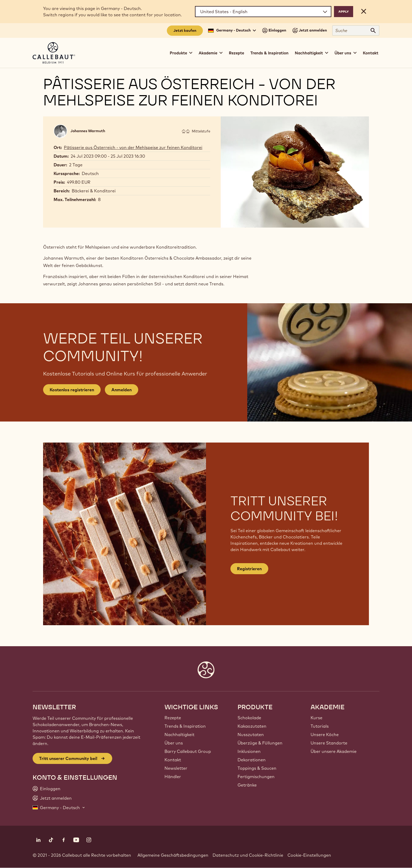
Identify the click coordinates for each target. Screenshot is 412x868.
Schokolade (249, 718)
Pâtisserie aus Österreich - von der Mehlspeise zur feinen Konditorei (133, 147)
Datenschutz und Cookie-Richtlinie (248, 855)
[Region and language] (263, 12)
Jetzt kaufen (185, 30)
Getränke (247, 785)
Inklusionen (249, 751)
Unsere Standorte (329, 743)
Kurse (316, 718)
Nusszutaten (251, 735)
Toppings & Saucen (257, 768)
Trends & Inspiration (269, 53)
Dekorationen (252, 760)
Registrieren (249, 569)
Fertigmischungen (256, 777)
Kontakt (371, 53)
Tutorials (320, 726)
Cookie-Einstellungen (309, 855)
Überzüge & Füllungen (260, 743)
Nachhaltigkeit (179, 735)
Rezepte (236, 53)
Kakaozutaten (252, 726)
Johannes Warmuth (88, 131)
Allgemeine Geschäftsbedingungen (173, 855)
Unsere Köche (325, 735)
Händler (173, 777)
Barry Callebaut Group (188, 751)
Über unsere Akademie (334, 751)
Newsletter (176, 768)
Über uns (174, 743)
